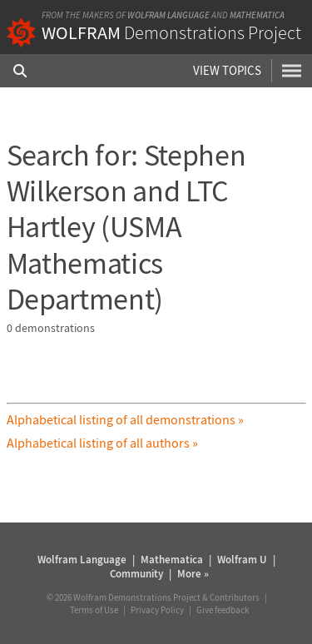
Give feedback (223, 610)
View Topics (227, 70)
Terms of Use (94, 610)
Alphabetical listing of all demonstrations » (125, 419)
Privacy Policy (157, 610)
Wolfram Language (168, 15)
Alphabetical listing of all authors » (102, 443)
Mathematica (257, 15)
